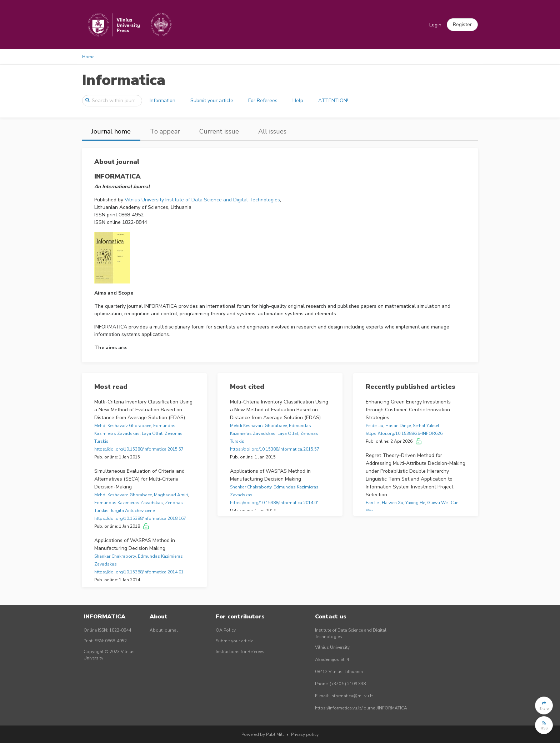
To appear (165, 131)
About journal (164, 630)
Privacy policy (305, 734)
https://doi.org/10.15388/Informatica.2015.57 (139, 449)
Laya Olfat (152, 433)
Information (162, 101)
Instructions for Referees (240, 652)
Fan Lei (373, 503)
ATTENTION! (333, 101)
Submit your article (212, 101)
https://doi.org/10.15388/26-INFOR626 (404, 433)
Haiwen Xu (392, 503)
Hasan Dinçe (398, 426)
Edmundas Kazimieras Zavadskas (129, 503)
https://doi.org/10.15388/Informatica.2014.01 (139, 572)
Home (88, 57)
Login (435, 25)
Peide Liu (374, 426)
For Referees (263, 101)
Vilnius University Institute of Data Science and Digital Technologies (202, 200)
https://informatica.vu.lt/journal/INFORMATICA (361, 708)
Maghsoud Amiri (171, 495)
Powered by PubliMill (263, 734)
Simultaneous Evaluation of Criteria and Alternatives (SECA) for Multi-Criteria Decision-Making (139, 479)
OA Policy (226, 630)
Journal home (111, 131)
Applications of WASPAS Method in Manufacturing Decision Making (135, 544)
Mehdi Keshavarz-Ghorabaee (123, 495)
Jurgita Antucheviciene (133, 511)
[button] (462, 25)
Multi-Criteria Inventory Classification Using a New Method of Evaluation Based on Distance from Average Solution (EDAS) (143, 410)
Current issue (219, 131)
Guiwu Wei (438, 503)
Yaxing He (415, 503)
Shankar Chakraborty (115, 556)
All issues (272, 131)
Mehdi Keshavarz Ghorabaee (123, 426)
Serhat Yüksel (426, 426)
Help (298, 101)
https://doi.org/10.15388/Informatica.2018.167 (140, 518)
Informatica (124, 80)
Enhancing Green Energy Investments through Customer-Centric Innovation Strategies (408, 410)
